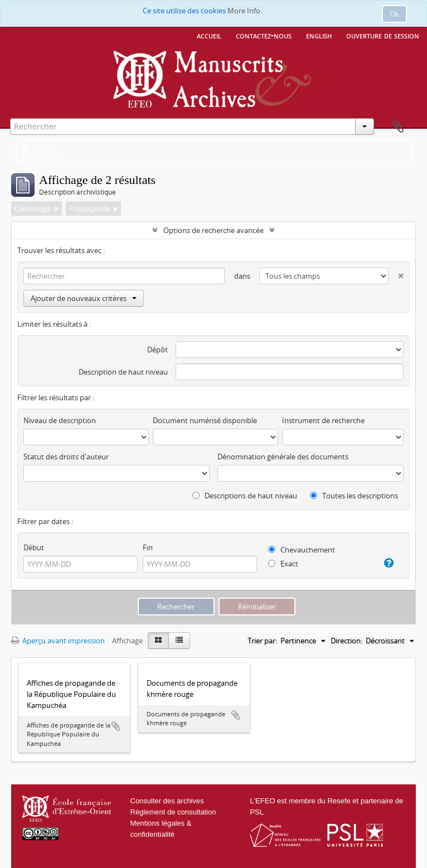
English (319, 35)
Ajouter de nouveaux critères (84, 298)
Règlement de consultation (173, 812)
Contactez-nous (264, 35)
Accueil (209, 35)
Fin (148, 547)
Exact (283, 564)
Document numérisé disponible (205, 420)
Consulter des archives (167, 801)
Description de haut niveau (123, 372)
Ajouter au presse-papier (116, 726)
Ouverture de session (383, 35)
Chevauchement (302, 550)
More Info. (245, 11)
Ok (394, 14)
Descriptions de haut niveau (245, 496)
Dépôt (157, 350)
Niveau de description (60, 420)
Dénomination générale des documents (283, 457)
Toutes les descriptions (354, 496)
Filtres (40, 151)
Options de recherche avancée (213, 230)
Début (34, 547)
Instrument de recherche (323, 420)
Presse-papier (398, 127)
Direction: (346, 641)
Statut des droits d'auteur (66, 457)
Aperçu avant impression (58, 641)
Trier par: (262, 641)
